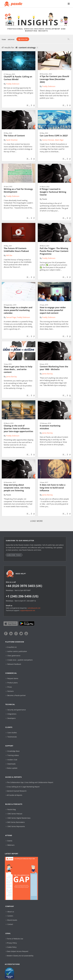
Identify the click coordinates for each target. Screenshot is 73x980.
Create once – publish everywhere (19, 660)
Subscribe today (14, 555)
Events (9, 841)
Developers (11, 718)
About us (10, 912)
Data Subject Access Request (17, 951)
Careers (9, 916)
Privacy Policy (11, 943)
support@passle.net (28, 610)
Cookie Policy (11, 947)
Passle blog (11, 809)
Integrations (11, 714)
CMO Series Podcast (14, 814)
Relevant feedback (13, 664)
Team (4, 39)
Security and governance (16, 710)
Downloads (11, 764)
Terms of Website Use (14, 939)
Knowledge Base (13, 751)
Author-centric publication (16, 651)
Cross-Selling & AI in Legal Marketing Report (23, 787)
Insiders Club (12, 760)
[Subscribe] (23, 39)
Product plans (12, 683)
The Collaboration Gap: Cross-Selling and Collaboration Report (29, 782)
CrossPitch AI (11, 647)
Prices (9, 687)
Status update (12, 768)
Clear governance (13, 656)
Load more (36, 521)
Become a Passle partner (16, 695)
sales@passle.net (34, 608)
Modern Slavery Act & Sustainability (20, 956)
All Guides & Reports (14, 795)
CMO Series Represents (15, 826)
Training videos (12, 755)
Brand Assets (11, 920)
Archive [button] (11, 39)
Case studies (11, 733)
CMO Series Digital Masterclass (18, 818)
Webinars (10, 845)
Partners (10, 691)
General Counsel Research (16, 791)
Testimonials (11, 737)
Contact (9, 924)
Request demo (12, 678)
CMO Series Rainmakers (15, 822)
